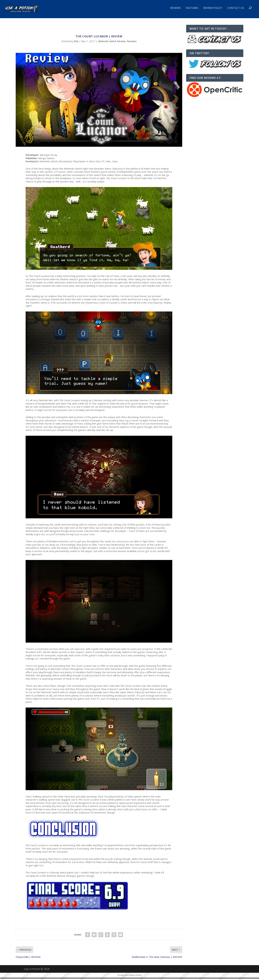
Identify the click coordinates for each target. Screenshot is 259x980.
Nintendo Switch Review (112, 43)
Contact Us (236, 10)
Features (192, 10)
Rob (76, 43)
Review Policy (213, 10)
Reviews (176, 10)
